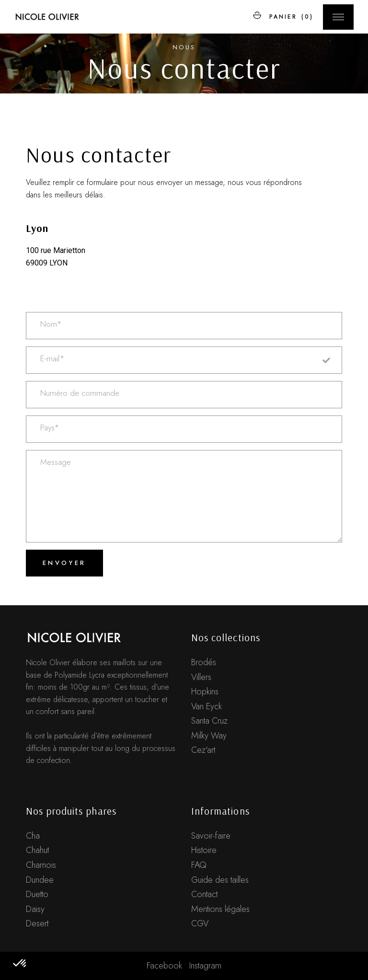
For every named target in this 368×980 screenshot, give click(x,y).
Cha (33, 836)
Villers (201, 677)
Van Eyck (207, 706)
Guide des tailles (220, 880)
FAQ (199, 865)
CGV (200, 923)
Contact (204, 894)
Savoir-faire (211, 836)
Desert (37, 923)
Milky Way (209, 736)
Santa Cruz (209, 721)
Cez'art (203, 750)
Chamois (41, 865)
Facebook (164, 966)
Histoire (204, 850)
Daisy (35, 909)
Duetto (37, 894)
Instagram (205, 966)
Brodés (204, 662)
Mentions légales (220, 909)
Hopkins (205, 692)
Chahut (37, 850)
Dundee (40, 880)
